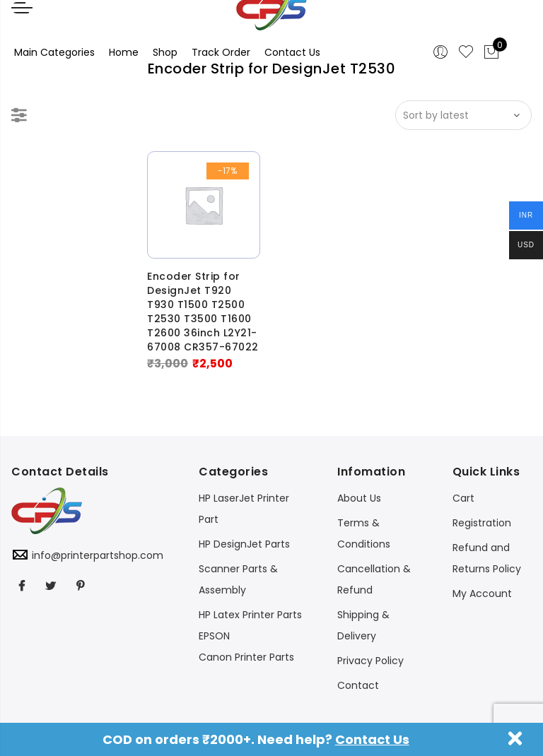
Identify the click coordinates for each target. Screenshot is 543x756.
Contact (358, 685)
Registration (482, 523)
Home (124, 52)
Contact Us (372, 739)
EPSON (214, 636)
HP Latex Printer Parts (250, 615)
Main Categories (54, 52)
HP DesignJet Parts (244, 544)
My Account (482, 593)
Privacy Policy (370, 661)
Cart (463, 498)
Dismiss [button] (515, 738)
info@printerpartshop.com (98, 555)
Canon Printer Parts (246, 657)
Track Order (221, 52)
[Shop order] (463, 115)
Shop (165, 52)
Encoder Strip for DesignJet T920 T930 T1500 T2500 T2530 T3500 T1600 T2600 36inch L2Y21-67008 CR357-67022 (203, 312)
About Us (359, 498)
